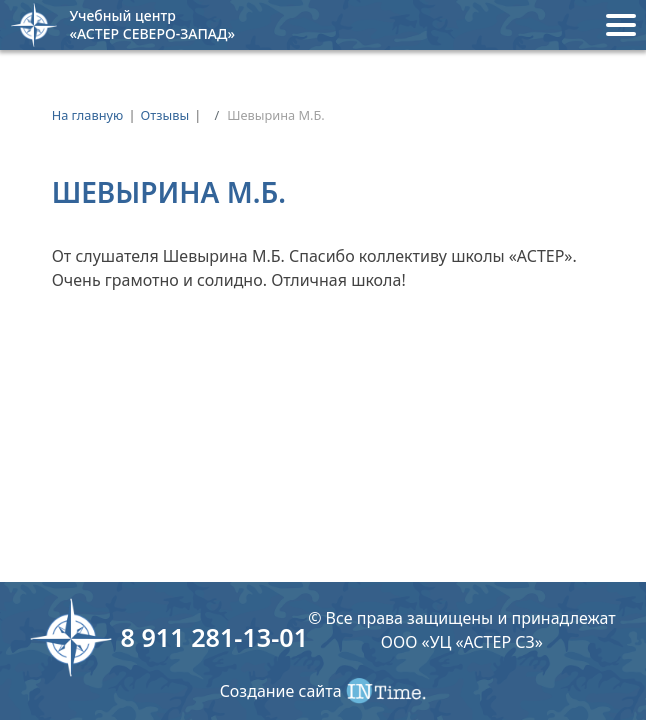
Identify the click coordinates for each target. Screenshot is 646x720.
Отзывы (165, 115)
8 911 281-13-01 (214, 637)
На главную (88, 115)
